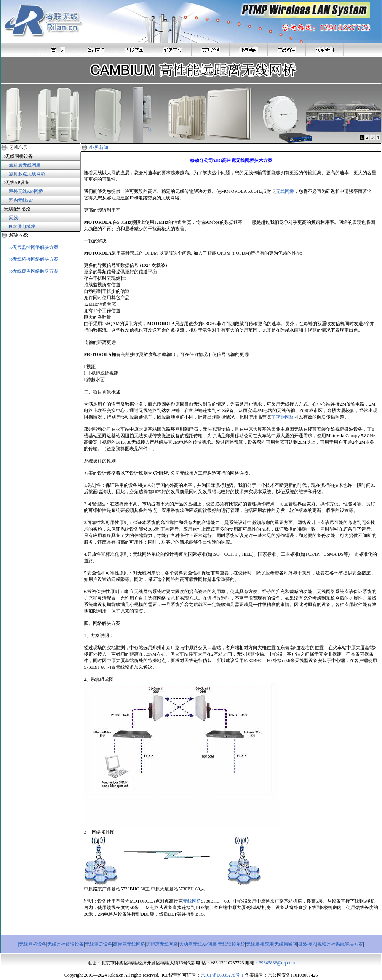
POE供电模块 (22, 226)
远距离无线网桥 (162, 944)
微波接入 (307, 944)
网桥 (289, 191)
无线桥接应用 (260, 944)
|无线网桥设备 (32, 944)
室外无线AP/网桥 (22, 191)
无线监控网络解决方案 (34, 247)
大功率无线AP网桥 (198, 944)
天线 (13, 218)
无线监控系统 (232, 944)
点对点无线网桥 (21, 165)
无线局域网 (286, 944)
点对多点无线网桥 (27, 174)
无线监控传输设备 (66, 944)
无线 (280, 191)
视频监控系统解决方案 (340, 944)
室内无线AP (17, 200)
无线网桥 (192, 901)
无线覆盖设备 (99, 944)
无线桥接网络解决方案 (34, 259)
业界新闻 (99, 148)
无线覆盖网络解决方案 (34, 271)
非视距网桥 (283, 417)
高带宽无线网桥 (129, 944)
